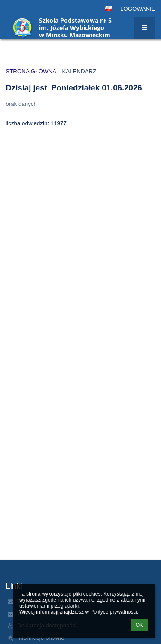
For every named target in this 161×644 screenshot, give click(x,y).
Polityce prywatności (114, 612)
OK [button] (139, 625)
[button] (108, 9)
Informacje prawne (41, 638)
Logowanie (138, 9)
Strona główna (31, 71)
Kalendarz (79, 71)
